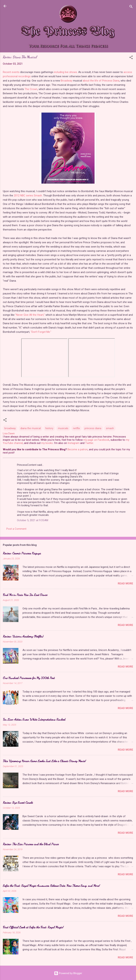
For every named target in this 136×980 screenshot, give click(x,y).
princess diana (93, 428)
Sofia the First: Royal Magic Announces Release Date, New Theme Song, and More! (51, 886)
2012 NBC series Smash (28, 196)
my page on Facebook (96, 440)
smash (110, 428)
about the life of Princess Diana (101, 81)
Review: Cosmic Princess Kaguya (22, 553)
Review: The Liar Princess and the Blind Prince (31, 844)
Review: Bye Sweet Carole (18, 802)
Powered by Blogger (68, 973)
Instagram (74, 443)
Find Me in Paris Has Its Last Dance (25, 595)
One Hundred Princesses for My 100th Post (29, 678)
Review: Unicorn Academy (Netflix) (23, 636)
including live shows (66, 72)
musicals (63, 428)
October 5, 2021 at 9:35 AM (33, 520)
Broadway (66, 81)
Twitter (89, 443)
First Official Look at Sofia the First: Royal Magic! (33, 927)
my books (47, 443)
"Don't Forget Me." (41, 332)
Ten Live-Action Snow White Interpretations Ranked (34, 719)
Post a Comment (16, 529)
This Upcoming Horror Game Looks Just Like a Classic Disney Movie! (44, 761)
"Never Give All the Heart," (30, 315)
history (49, 428)
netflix (76, 428)
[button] (131, 58)
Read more (125, 583)
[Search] (131, 7)
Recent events (11, 72)
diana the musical (31, 428)
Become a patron (78, 449)
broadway (10, 428)
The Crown (31, 89)
